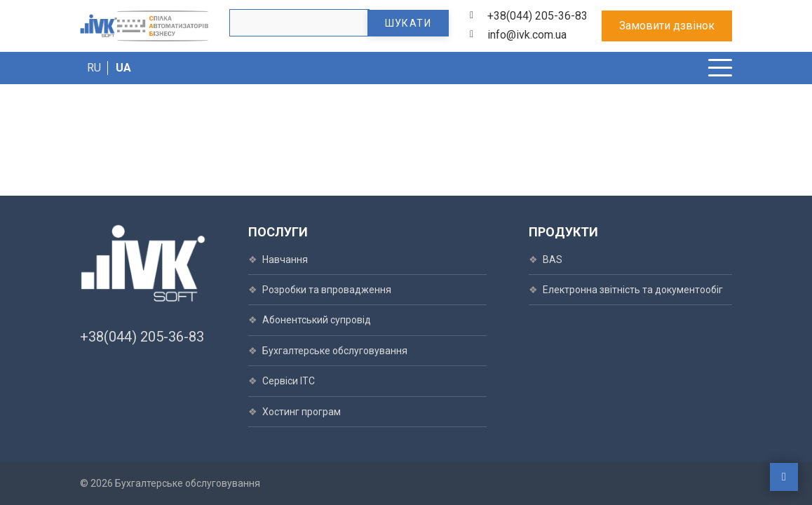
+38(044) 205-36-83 (537, 16)
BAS (553, 260)
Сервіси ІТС (289, 381)
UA (123, 68)
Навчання (285, 260)
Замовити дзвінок (667, 26)
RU (94, 68)
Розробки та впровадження (327, 290)
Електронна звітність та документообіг (633, 290)
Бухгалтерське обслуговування (335, 351)
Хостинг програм (302, 412)
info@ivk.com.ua (527, 35)
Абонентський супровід (317, 320)
